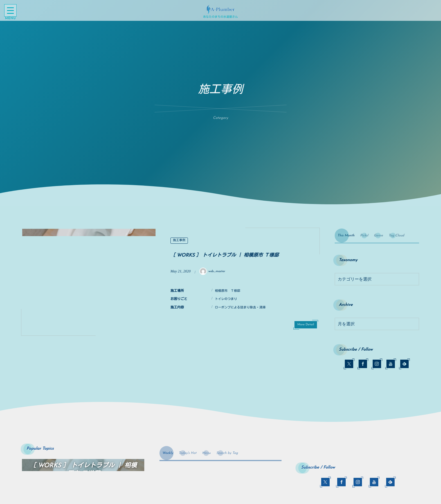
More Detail (306, 325)
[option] (89, 282)
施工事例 (179, 240)
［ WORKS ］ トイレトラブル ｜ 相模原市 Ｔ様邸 (225, 256)
